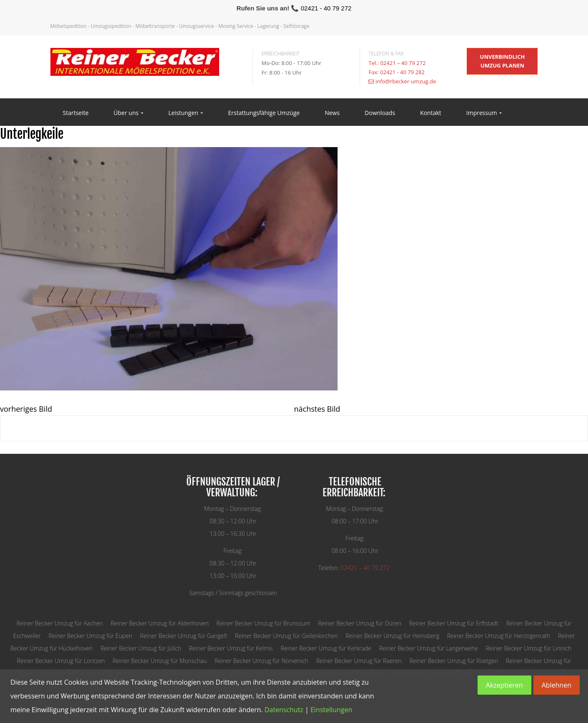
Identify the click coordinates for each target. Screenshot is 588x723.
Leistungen (186, 113)
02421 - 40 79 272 (326, 8)
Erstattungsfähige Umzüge (264, 113)
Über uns (129, 113)
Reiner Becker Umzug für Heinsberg (392, 636)
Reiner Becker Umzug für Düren (360, 623)
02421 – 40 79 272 (365, 568)
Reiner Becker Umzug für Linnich (529, 648)
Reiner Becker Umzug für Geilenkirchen (286, 636)
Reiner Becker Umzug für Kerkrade (326, 648)
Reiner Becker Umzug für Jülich (141, 648)
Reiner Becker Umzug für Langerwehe (429, 648)
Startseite (76, 113)
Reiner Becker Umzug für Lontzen (61, 661)
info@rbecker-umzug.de (406, 81)
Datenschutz (284, 710)
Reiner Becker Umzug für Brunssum (263, 623)
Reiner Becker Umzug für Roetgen (454, 661)
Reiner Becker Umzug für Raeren (359, 661)
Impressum (484, 113)
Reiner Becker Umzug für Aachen (60, 623)
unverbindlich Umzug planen (503, 61)
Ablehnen (557, 685)
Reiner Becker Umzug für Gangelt (184, 636)
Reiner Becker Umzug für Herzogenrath (499, 636)
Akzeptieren (504, 685)
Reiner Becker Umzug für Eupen (91, 636)
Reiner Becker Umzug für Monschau (160, 661)
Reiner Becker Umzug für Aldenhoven (159, 623)
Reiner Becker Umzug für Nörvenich (261, 661)
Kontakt (431, 113)
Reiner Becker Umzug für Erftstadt (454, 623)
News (332, 113)
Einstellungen (331, 710)
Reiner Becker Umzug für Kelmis (231, 648)
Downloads (380, 113)
